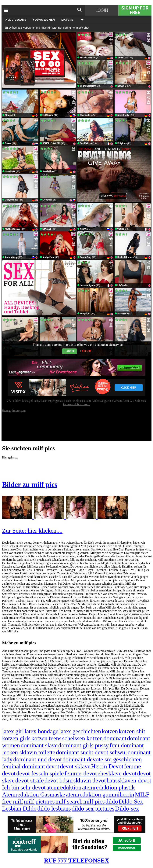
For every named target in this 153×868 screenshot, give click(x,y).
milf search (69, 801)
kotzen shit (132, 731)
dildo (112, 801)
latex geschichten (80, 731)
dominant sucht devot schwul (91, 752)
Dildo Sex (131, 801)
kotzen (110, 731)
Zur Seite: (15, 531)
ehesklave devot (117, 773)
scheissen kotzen (82, 738)
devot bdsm (59, 780)
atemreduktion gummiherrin (100, 794)
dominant (115, 738)
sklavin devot (90, 780)
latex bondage (42, 731)
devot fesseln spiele (40, 773)
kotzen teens (46, 738)
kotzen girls (16, 738)
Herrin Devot (107, 766)
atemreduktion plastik (109, 787)
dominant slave (39, 745)
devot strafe (30, 780)
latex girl (13, 731)
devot (53, 766)
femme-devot (81, 773)
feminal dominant (24, 766)
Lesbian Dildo (19, 808)
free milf (13, 801)
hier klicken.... (45, 531)
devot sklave (75, 766)
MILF (142, 794)
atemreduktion (64, 787)
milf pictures (39, 801)
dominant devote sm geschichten (102, 759)
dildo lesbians (54, 808)
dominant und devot (37, 759)
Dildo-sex (127, 808)
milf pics (94, 801)
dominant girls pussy (84, 745)
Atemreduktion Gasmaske (34, 794)
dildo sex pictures (93, 808)
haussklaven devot (129, 780)
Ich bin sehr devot (24, 787)
